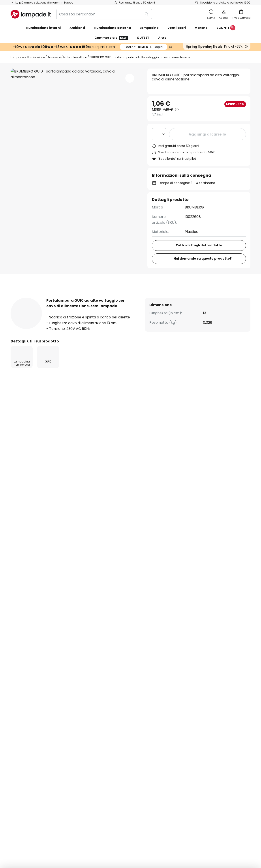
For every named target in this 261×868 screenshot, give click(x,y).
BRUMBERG (194, 207)
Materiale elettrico (75, 57)
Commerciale (111, 38)
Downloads (146, 297)
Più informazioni (64, 297)
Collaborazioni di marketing (116, 668)
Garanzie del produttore (32, 706)
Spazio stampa (105, 706)
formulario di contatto (94, 605)
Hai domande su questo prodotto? (203, 258)
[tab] (23, 297)
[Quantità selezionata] (159, 134)
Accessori (54, 57)
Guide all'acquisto (129, 699)
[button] (130, 78)
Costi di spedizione (26, 676)
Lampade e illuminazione (28, 57)
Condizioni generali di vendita (198, 653)
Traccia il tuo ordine (28, 661)
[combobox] (104, 14)
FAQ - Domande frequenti (33, 653)
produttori (170, 615)
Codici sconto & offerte (112, 676)
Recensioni (108, 297)
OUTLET (143, 38)
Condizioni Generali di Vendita (98, 821)
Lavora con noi (105, 683)
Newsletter (102, 661)
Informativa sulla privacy (195, 661)
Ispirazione (101, 699)
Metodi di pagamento (29, 691)
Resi (14, 683)
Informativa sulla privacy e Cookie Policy (149, 821)
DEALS (144, 47)
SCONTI (226, 28)
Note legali (183, 668)
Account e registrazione (31, 699)
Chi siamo (100, 653)
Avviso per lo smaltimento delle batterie (205, 821)
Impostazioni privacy (44, 821)
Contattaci (20, 668)
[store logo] (31, 14)
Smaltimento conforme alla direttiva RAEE (131, 827)
